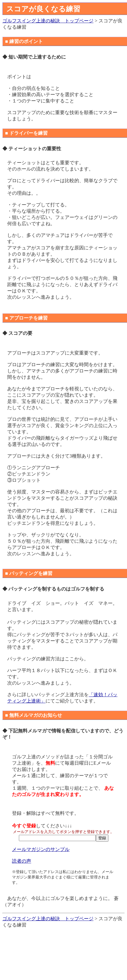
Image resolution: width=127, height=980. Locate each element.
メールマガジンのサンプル (41, 849)
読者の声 (22, 861)
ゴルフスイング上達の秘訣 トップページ (48, 21)
